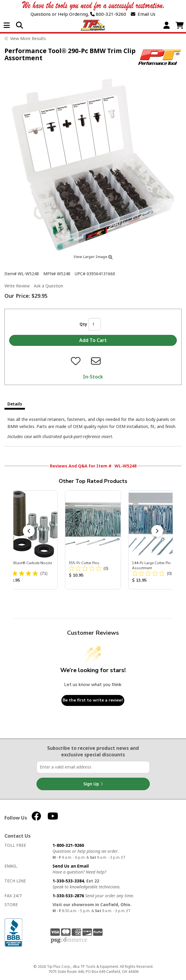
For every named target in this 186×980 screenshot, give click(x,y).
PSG (69, 940)
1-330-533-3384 (68, 881)
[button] (29, 531)
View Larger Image (93, 257)
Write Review (17, 286)
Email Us (143, 14)
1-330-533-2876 (68, 896)
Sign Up (93, 784)
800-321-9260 (108, 14)
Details (15, 404)
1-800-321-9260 (68, 845)
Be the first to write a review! (93, 700)
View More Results (28, 38)
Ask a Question (49, 286)
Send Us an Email (71, 866)
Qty (83, 324)
